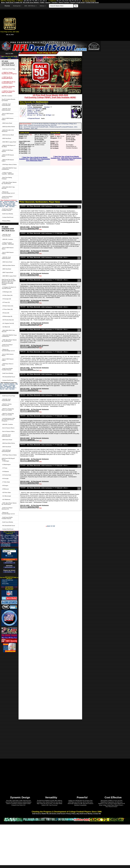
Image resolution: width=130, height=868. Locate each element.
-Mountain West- (11, 205)
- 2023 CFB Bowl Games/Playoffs (6, 451)
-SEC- (7, 207)
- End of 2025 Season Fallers (8, 119)
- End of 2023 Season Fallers (8, 360)
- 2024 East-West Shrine (8, 443)
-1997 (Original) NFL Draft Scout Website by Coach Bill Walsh (5, 545)
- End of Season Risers (8, 428)
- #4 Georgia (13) (6, 299)
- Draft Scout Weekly (7, 214)
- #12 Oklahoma (6, 499)
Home (7, 6)
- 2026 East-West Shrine (8, 127)
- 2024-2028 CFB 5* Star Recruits (8, 331)
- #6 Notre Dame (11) (7, 306)
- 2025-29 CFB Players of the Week (8, 146)
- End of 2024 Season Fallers (8, 253)
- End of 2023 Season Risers (8, 355)
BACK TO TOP (51, 526)
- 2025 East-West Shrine (8, 265)
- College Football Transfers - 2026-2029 (8, 173)
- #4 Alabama (5, 471)
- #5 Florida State (6, 475)
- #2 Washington (6, 464)
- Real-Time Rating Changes (7, 178)
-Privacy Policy (5, 584)
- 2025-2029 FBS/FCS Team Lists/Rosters (9, 169)
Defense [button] (43, 6)
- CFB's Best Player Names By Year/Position (9, 183)
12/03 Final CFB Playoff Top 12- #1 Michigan (8, 460)
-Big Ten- (5, 203)
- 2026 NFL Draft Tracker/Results (6, 105)
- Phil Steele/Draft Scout (8, 377)
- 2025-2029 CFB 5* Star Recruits (8, 188)
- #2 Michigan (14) (7, 292)
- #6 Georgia (5, 478)
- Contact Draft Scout (8, 217)
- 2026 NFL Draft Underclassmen (6, 109)
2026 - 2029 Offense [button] (31, 6)
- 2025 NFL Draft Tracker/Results (6, 235)
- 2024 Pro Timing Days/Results (7, 405)
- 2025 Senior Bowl (7, 262)
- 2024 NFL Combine (7, 424)
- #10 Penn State (6, 492)
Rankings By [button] (17, 6)
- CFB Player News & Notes (9, 164)
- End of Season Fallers (8, 431)
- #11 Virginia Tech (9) (8, 323)
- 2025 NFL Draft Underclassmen (6, 258)
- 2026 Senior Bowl (7, 123)
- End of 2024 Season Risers (8, 248)
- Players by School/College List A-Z (8, 192)
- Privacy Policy (6, 221)
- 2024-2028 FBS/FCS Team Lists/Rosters (9, 336)
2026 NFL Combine (7, 96)
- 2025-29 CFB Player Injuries (7, 151)
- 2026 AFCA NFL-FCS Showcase (8, 131)
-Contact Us (5, 582)
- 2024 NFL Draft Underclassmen (6, 436)
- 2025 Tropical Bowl (7, 272)
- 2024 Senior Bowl (7, 440)
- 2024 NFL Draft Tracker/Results (6, 400)
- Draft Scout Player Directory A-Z (7, 197)
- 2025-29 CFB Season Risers (8, 156)
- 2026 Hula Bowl (6, 138)
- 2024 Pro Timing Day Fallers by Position (8, 414)
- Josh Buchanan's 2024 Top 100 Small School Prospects (8, 420)
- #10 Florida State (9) (8, 320)
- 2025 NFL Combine (7, 239)
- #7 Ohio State (6, 482)
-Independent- (8, 204)
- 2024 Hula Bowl (6, 447)
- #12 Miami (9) (6, 327)
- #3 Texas (4, 468)
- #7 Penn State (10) (7, 309)
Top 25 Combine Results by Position (8, 100)
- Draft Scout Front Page (8, 69)
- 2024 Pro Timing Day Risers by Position (8, 409)
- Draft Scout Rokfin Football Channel (7, 210)
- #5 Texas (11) (6, 302)
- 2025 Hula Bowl (6, 269)
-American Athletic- (9, 201)
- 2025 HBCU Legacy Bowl (9, 276)
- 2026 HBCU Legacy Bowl (9, 142)
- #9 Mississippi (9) (7, 316)
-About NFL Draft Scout (7, 580)
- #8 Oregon (5, 485)
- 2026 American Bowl (8, 135)
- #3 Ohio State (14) (7, 295)
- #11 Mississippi (6, 496)
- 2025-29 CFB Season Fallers (8, 160)
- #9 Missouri (5, 489)
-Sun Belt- (12, 207)
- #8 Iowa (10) (5, 313)
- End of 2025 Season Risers (8, 114)
